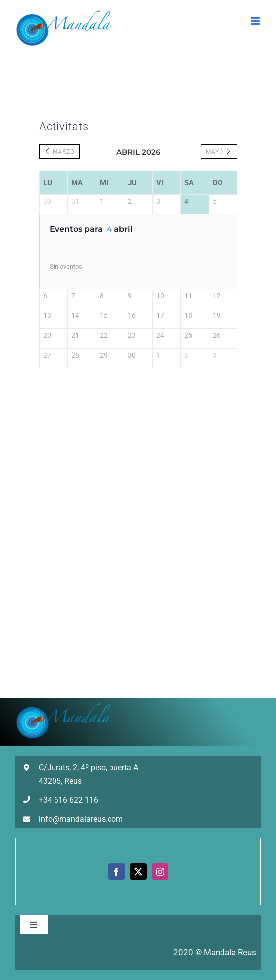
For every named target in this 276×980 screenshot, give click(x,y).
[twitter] (138, 872)
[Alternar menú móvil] (256, 21)
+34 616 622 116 (68, 800)
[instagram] (160, 872)
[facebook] (116, 872)
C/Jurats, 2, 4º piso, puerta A (88, 767)
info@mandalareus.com (81, 819)
